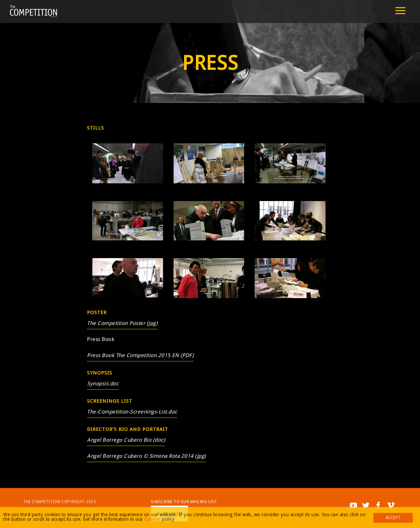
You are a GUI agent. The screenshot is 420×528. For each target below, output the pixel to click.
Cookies (153, 519)
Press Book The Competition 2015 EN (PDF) (140, 355)
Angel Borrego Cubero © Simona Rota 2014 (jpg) (147, 456)
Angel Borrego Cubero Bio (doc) (126, 440)
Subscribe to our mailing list (184, 502)
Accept (393, 518)
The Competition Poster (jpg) (122, 323)
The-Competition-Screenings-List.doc (132, 412)
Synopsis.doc (103, 384)
